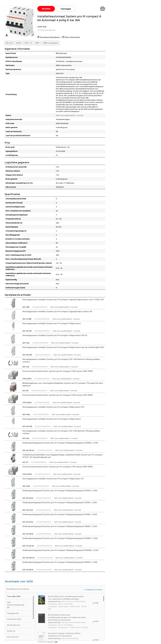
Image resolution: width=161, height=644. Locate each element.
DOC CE (28, 43)
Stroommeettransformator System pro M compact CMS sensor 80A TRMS (58, 467)
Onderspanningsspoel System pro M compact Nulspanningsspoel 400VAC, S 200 (60, 550)
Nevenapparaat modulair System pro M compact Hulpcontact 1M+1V (55, 335)
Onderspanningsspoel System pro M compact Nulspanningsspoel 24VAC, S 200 (60, 514)
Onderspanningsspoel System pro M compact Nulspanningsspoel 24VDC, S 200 (60, 490)
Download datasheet (50, 37)
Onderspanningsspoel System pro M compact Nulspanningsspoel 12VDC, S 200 (60, 502)
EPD (37, 43)
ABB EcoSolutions (50, 43)
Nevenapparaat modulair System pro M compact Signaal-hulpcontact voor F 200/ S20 (63, 299)
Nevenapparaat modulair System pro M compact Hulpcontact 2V (53, 479)
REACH (9, 43)
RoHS (19, 43)
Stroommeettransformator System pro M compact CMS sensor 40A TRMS (58, 371)
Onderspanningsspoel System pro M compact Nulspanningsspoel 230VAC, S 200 (60, 443)
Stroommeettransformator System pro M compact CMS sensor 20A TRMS (58, 395)
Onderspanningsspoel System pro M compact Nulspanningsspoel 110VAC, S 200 (60, 538)
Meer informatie (72, 37)
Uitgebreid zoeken (93, 590)
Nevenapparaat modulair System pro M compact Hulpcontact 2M (53, 407)
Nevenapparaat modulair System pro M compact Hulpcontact (52, 323)
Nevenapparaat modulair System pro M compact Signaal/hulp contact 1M (57, 311)
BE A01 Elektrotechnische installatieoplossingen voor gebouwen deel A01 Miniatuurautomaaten (67, 617)
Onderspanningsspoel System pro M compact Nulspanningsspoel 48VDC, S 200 (60, 562)
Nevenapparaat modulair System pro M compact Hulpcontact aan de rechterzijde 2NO (63, 347)
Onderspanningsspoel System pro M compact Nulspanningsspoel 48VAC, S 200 (60, 526)
